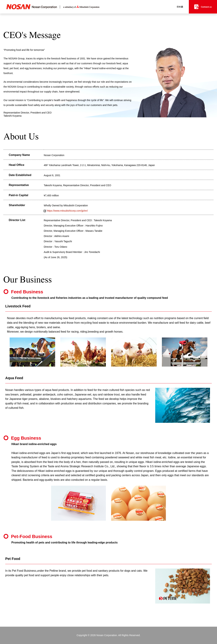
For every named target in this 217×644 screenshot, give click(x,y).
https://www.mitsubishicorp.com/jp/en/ (66, 211)
